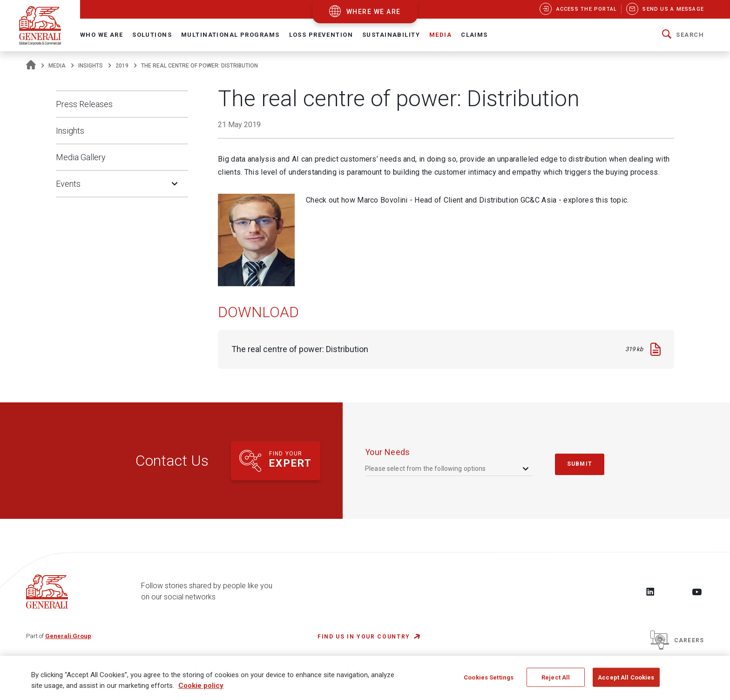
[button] (683, 35)
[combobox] (448, 469)
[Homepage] (31, 66)
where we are (374, 12)
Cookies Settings (489, 680)
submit (580, 464)
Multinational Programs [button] (230, 35)
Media (57, 66)
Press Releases (84, 104)
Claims (474, 35)
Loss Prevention (321, 35)
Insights (91, 66)
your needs (388, 452)
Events (68, 184)
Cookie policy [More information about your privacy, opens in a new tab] (201, 688)
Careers (677, 640)
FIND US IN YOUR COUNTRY (364, 637)
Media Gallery (81, 157)
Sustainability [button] (391, 35)
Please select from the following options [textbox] (426, 469)
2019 (122, 66)
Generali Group (68, 636)
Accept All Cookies (626, 680)
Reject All (556, 680)
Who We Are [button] (101, 35)
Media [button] (440, 35)
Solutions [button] (152, 35)
